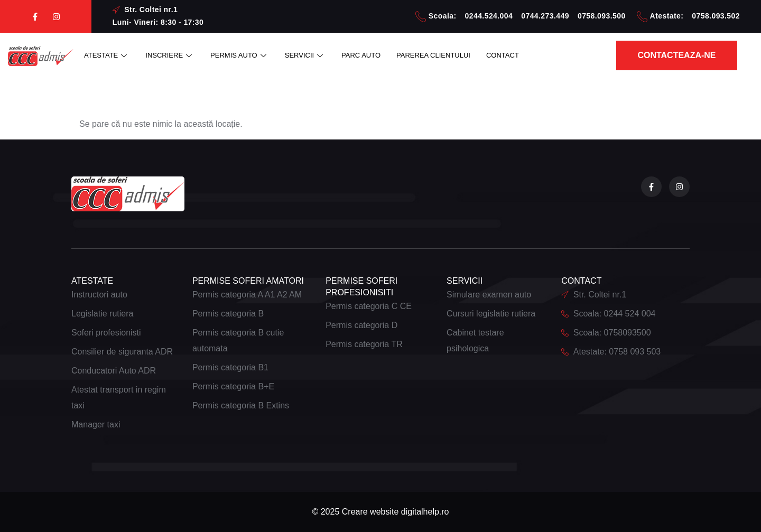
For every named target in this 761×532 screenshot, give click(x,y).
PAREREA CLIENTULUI (433, 55)
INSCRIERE (170, 55)
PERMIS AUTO (240, 55)
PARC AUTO (361, 55)
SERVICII (305, 55)
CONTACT (503, 55)
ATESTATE (107, 55)
